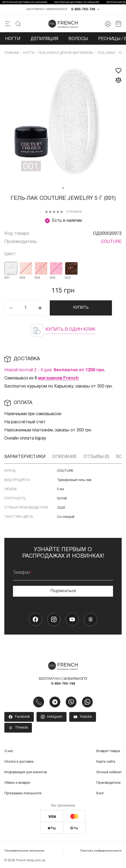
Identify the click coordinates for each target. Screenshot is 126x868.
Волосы (78, 39)
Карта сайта (106, 762)
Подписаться (63, 591)
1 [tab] (63, 188)
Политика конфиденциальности (101, 851)
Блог (100, 793)
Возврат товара (108, 751)
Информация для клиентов (26, 772)
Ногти (13, 39)
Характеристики (25, 457)
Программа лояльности (23, 793)
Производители (108, 783)
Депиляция (44, 39)
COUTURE (111, 242)
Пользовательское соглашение (24, 851)
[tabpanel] (63, 122)
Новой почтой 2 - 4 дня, (55, 370)
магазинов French (58, 378)
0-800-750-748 (83, 9)
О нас (9, 751)
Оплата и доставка (19, 762)
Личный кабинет (109, 772)
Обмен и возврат (17, 783)
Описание (64, 457)
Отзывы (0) (96, 457)
